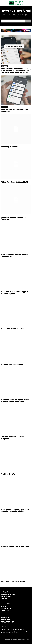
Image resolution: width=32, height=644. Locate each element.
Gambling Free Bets (10, 147)
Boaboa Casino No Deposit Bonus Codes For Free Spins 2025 (15, 400)
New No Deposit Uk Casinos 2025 (15, 546)
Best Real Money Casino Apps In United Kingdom (15, 293)
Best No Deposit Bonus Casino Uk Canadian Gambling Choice (15, 510)
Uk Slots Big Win (8, 474)
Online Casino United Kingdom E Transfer (15, 218)
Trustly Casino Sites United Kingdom (13, 438)
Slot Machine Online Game (12, 364)
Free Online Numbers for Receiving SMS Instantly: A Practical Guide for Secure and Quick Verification (16, 71)
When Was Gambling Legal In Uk (15, 182)
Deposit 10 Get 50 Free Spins (13, 329)
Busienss (5, 66)
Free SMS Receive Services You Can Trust (15, 110)
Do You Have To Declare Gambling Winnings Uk (15, 255)
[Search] (28, 21)
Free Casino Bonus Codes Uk (13, 582)
